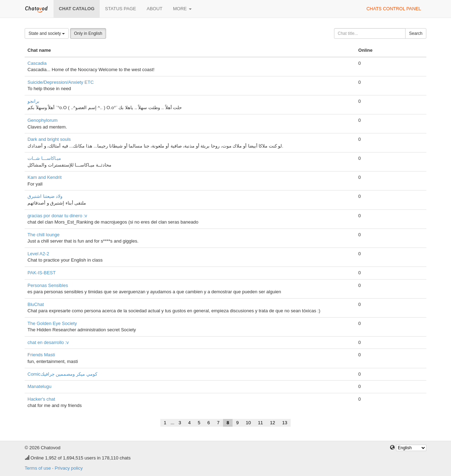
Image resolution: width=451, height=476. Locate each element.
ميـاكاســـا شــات (44, 158)
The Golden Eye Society (52, 323)
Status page (121, 9)
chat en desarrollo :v (48, 342)
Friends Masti (41, 355)
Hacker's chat (41, 399)
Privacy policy (69, 468)
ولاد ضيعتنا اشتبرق (45, 196)
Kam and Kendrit (45, 177)
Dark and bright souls (49, 139)
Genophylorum (42, 120)
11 (260, 423)
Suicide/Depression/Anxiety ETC (61, 82)
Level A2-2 (38, 254)
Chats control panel (394, 9)
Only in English (88, 33)
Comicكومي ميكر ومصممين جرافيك (62, 374)
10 (248, 423)
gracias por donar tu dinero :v (57, 216)
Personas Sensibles (48, 285)
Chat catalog (77, 9)
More (182, 9)
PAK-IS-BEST (42, 273)
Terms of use (38, 468)
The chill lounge (44, 235)
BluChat (36, 304)
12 (272, 423)
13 (285, 423)
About (155, 9)
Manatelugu (39, 386)
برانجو (33, 101)
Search (416, 33)
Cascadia (37, 63)
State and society (47, 33)
